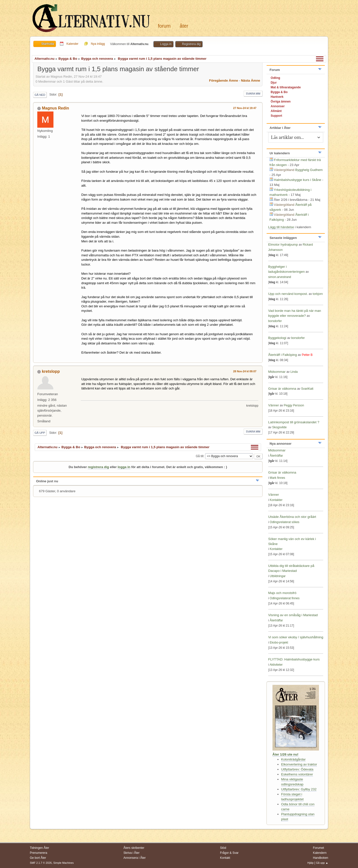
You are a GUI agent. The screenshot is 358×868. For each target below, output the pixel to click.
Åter (184, 26)
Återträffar (276, 456)
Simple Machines (63, 863)
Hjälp (311, 863)
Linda (294, 372)
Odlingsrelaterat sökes (285, 522)
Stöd (223, 848)
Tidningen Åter (40, 848)
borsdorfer (275, 321)
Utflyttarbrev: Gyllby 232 (299, 789)
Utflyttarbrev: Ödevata (297, 769)
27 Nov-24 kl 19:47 (245, 108)
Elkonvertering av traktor (299, 764)
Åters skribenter (134, 848)
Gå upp (40, 433)
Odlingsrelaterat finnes (285, 598)
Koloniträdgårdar (293, 759)
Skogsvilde (279, 427)
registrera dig (98, 467)
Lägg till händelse (281, 227)
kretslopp (51, 371)
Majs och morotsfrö (282, 593)
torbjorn (318, 294)
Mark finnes (277, 478)
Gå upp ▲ (322, 863)
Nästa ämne (250, 81)
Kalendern (320, 853)
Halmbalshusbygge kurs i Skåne (298, 180)
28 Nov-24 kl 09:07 (245, 371)
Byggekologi (277, 338)
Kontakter (276, 500)
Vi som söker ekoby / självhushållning (296, 637)
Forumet (319, 848)
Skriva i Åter (132, 853)
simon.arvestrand (280, 277)
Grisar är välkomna (282, 389)
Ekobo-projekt (279, 643)
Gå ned (40, 95)
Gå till (200, 456)
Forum (164, 26)
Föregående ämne (224, 81)
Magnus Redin (55, 108)
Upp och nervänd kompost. (288, 294)
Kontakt (225, 858)
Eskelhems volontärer (297, 774)
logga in (124, 467)
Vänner (274, 405)
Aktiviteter (276, 665)
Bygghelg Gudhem (309, 170)
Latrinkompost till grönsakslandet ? (294, 422)
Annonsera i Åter (135, 858)
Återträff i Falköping (283, 355)
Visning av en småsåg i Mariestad (293, 615)
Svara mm (253, 94)
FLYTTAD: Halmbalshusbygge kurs (294, 659)
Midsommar (277, 372)
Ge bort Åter (38, 858)
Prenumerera (39, 853)
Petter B (307, 355)
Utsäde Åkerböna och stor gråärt (292, 517)
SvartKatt (307, 389)
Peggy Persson (294, 405)
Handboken (321, 858)
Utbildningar (278, 576)
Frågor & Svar (229, 853)
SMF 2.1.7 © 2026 (41, 863)
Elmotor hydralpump (284, 244)
